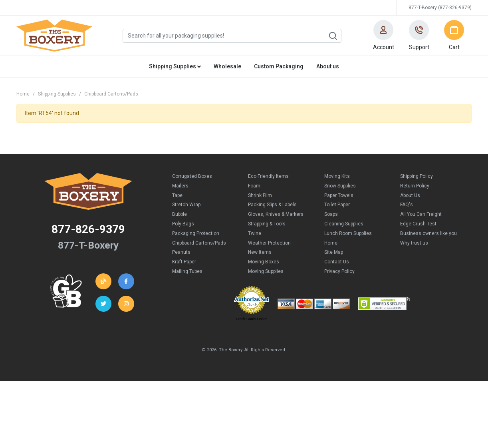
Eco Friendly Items (268, 176)
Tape (177, 195)
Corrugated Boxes (192, 176)
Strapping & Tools (267, 224)
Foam (254, 186)
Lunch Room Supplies (348, 233)
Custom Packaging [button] (279, 66)
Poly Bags (183, 224)
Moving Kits (337, 176)
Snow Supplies (340, 186)
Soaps (331, 214)
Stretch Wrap (186, 205)
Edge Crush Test (418, 224)
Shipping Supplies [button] (175, 66)
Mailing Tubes (187, 271)
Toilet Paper (337, 205)
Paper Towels (339, 195)
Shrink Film (260, 195)
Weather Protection (269, 243)
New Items (260, 252)
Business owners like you (428, 233)
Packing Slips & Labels (272, 205)
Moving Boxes (264, 262)
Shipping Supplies (57, 94)
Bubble (180, 214)
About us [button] (328, 66)
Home (23, 94)
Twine (255, 233)
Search (333, 36)
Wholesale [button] (227, 66)
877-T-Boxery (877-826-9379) (440, 8)
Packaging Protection (196, 233)
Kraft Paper (184, 262)
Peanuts (181, 252)
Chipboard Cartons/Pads (111, 94)
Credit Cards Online (251, 319)
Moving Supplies (266, 271)
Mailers (180, 186)
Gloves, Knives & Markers (276, 214)
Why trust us (414, 243)
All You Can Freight (421, 214)
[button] (383, 36)
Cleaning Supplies (344, 224)
